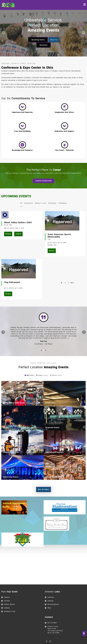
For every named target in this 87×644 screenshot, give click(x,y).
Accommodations (53, 588)
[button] (41, 334)
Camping (7, 591)
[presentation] (3, 315)
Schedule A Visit (10, 595)
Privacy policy (59, 640)
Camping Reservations (43, 164)
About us (37, 640)
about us (54, 40)
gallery (29, 359)
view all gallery (44, 473)
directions (44, 45)
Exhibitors (51, 581)
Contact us (26, 640)
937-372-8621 (52, 606)
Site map (47, 640)
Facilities (7, 584)
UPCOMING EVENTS (16, 180)
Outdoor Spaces (9, 588)
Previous (4, 33)
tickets (18, 217)
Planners (7, 581)
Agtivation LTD (48, 637)
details (8, 217)
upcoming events (38, 40)
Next (83, 33)
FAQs (49, 591)
